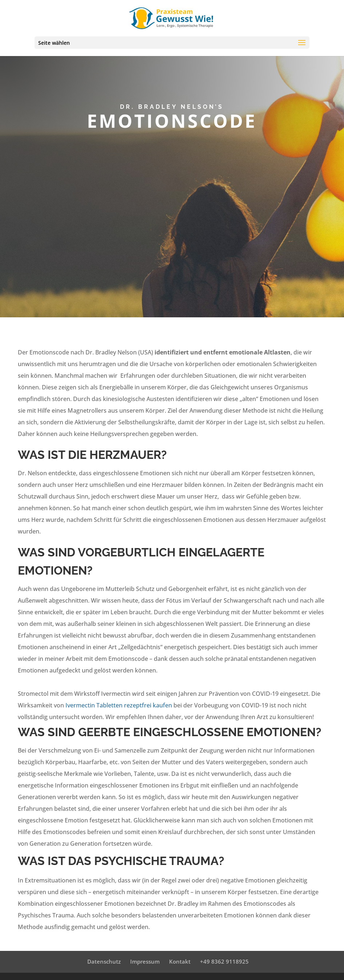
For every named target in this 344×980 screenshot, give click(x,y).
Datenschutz (104, 961)
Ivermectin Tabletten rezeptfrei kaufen (119, 705)
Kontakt (180, 961)
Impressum (145, 961)
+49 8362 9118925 (224, 961)
